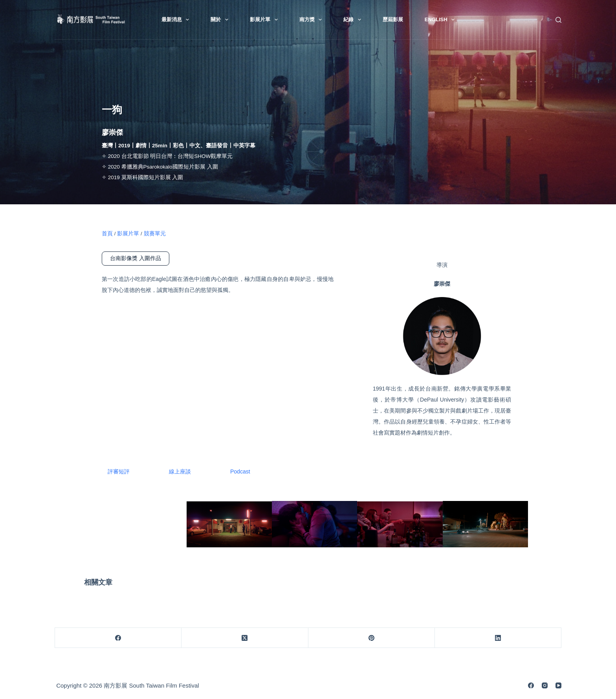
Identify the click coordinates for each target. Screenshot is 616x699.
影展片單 (265, 20)
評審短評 (119, 472)
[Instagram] (545, 685)
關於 (221, 20)
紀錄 (354, 20)
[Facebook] (118, 638)
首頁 (107, 234)
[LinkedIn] (498, 638)
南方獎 (312, 20)
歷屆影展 (393, 19)
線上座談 (180, 472)
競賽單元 (155, 234)
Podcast (240, 472)
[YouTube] (558, 685)
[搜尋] (558, 20)
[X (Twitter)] (245, 638)
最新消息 (177, 20)
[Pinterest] (372, 638)
